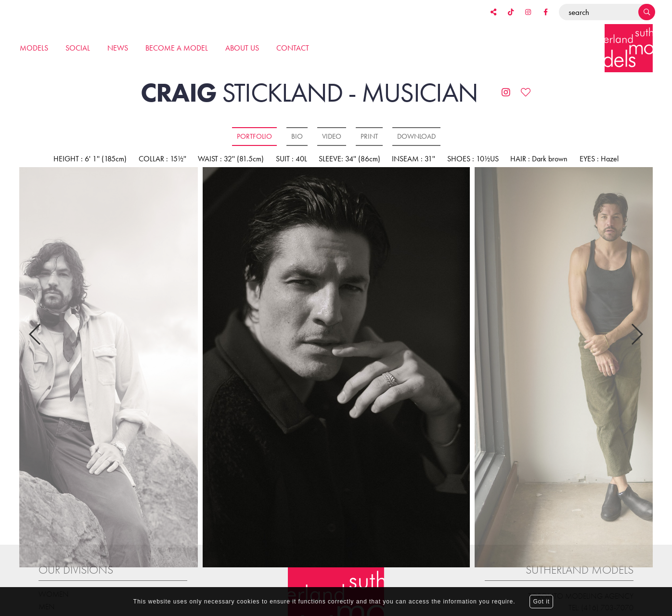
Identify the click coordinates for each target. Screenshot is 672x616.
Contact (293, 48)
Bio (297, 136)
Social (78, 48)
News (118, 48)
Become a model (177, 48)
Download (416, 136)
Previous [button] (35, 327)
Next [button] (637, 327)
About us (242, 48)
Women (54, 579)
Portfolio (254, 136)
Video (332, 136)
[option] (336, 368)
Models (34, 48)
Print (369, 136)
